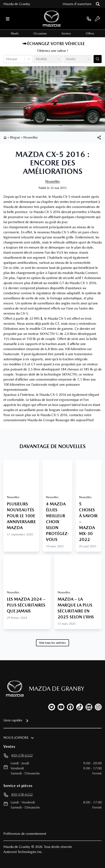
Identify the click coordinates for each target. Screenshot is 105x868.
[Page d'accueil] (14, 689)
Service (66, 33)
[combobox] (6, 59)
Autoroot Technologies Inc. (23, 852)
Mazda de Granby (17, 4)
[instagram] (98, 707)
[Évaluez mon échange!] (98, 59)
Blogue (15, 137)
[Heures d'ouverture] (77, 4)
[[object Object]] (99, 138)
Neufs (15, 33)
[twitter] (52, 707)
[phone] (89, 19)
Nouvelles (30, 137)
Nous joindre (16, 738)
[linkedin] (89, 707)
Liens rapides (13, 720)
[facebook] (70, 707)
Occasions (40, 33)
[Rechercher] (98, 4)
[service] (97, 19)
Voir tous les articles (52, 643)
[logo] (52, 19)
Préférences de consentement (25, 834)
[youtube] (61, 707)
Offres (90, 33)
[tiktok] (80, 707)
